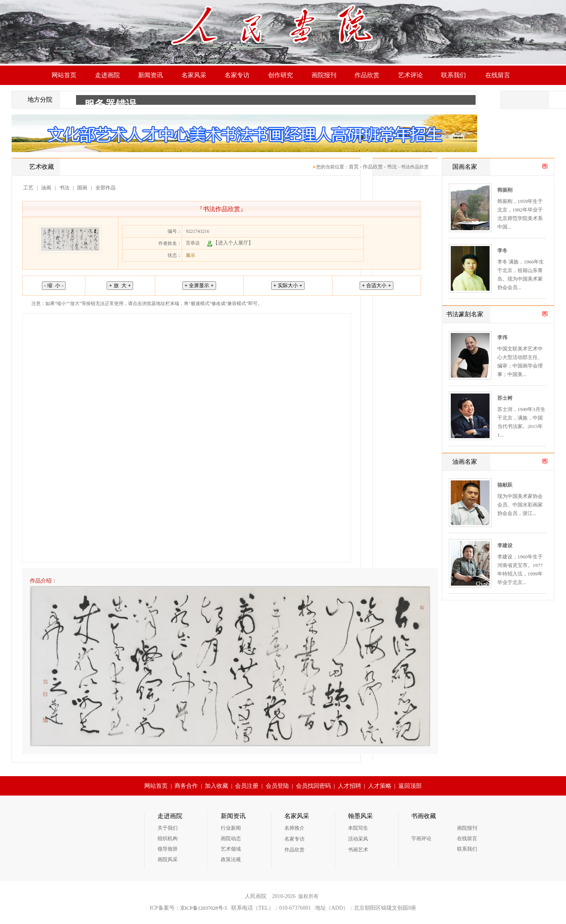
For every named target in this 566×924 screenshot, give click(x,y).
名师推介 (294, 828)
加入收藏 (216, 786)
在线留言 (498, 75)
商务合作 (186, 786)
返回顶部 (410, 786)
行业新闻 (231, 828)
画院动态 (231, 838)
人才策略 (380, 786)
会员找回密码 (313, 786)
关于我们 (168, 828)
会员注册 (247, 786)
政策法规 (231, 859)
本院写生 (358, 828)
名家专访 (237, 75)
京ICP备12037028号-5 (204, 908)
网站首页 (64, 75)
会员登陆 (277, 786)
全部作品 (106, 188)
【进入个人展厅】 (230, 243)
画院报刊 (324, 75)
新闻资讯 (151, 75)
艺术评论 (410, 75)
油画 (46, 188)
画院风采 (168, 859)
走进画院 (107, 75)
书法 (392, 167)
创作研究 (280, 75)
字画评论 (421, 838)
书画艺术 (358, 850)
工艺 (28, 188)
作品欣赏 (367, 75)
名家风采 (194, 75)
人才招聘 (350, 786)
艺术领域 (231, 849)
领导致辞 (168, 849)
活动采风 (358, 839)
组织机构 (168, 838)
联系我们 (453, 75)
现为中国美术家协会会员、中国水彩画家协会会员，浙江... (520, 505)
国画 (82, 188)
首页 (354, 167)
